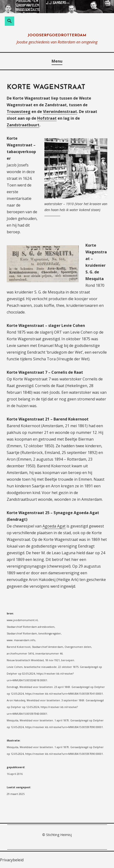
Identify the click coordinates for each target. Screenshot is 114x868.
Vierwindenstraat (60, 112)
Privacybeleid (12, 860)
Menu (57, 61)
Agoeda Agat (54, 526)
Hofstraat (47, 118)
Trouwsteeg (19, 112)
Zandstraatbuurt (23, 125)
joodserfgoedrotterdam (57, 35)
